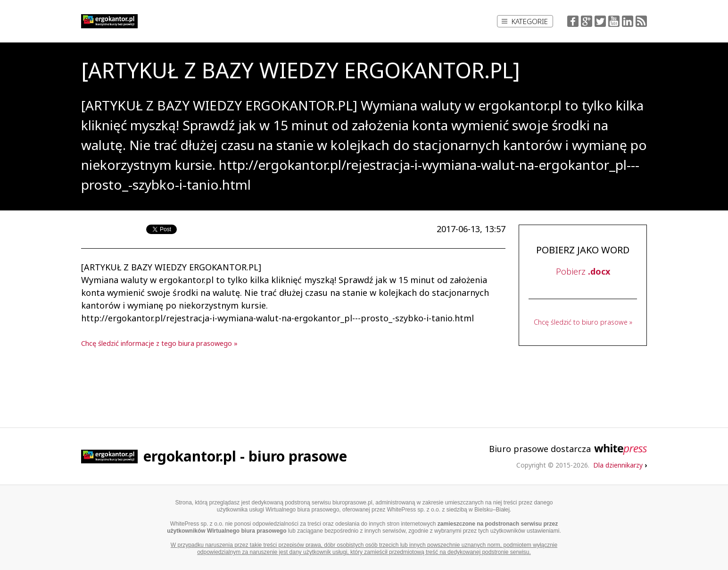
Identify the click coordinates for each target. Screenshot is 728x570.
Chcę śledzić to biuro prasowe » (583, 322)
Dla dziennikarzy (620, 465)
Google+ (587, 21)
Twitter (600, 21)
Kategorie (525, 21)
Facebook (573, 21)
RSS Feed (641, 21)
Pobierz (583, 271)
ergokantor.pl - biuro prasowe (245, 456)
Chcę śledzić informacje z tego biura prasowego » (159, 343)
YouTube (614, 21)
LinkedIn (628, 21)
